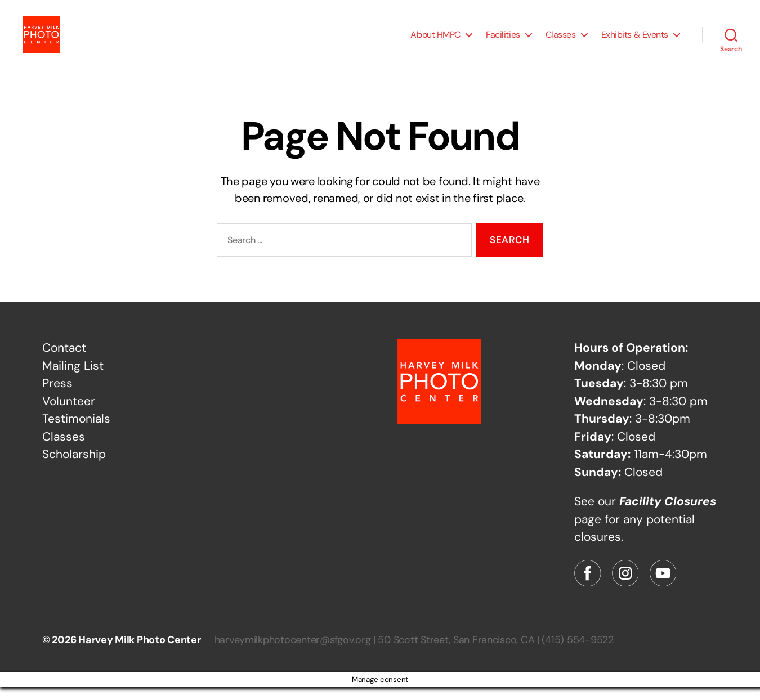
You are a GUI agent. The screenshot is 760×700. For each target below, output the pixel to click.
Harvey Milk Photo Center (140, 653)
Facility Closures (668, 514)
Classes (561, 41)
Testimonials (76, 432)
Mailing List (73, 379)
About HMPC (435, 41)
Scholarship (74, 467)
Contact (64, 361)
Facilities (503, 41)
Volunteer (69, 414)
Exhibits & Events (635, 41)
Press (57, 396)
